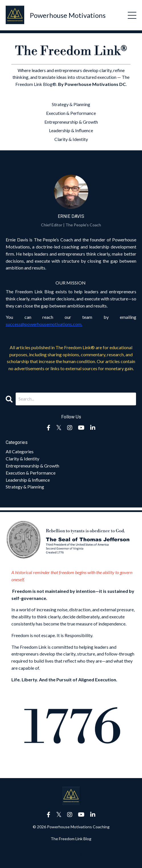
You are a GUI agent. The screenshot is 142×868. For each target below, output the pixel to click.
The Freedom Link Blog (71, 839)
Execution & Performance (71, 113)
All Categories (20, 451)
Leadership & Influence (71, 130)
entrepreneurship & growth (32, 466)
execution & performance (31, 473)
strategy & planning (25, 487)
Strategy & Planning (71, 104)
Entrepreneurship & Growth (71, 122)
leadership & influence (28, 480)
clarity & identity (22, 459)
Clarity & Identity (71, 139)
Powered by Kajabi (71, 853)
